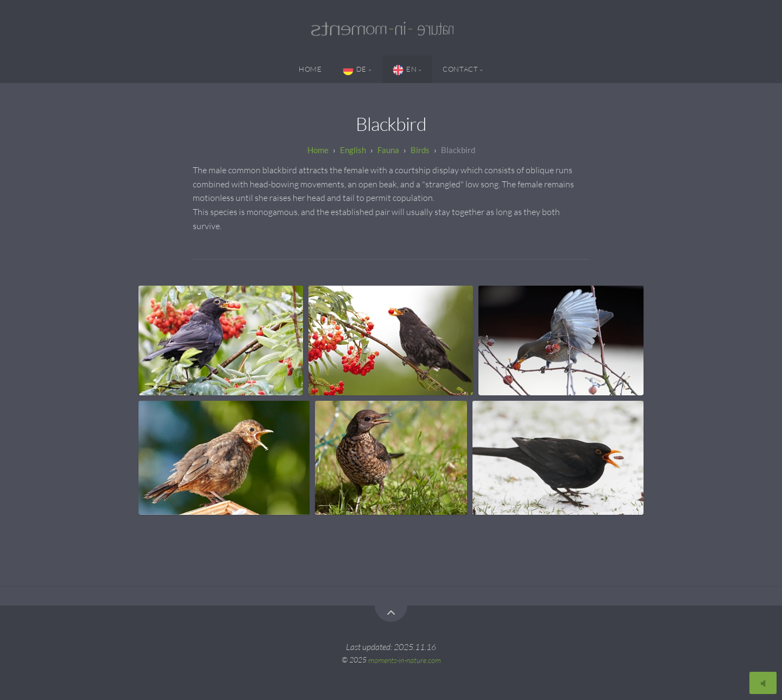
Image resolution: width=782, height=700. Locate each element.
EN (405, 70)
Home (310, 69)
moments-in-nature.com (405, 660)
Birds (420, 150)
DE (355, 70)
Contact (460, 69)
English (353, 150)
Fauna (388, 150)
